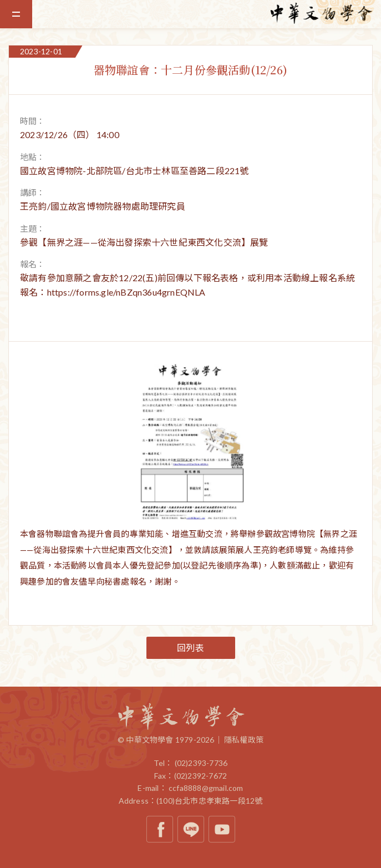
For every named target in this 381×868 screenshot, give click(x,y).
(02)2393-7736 (201, 763)
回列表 (190, 648)
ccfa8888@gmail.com (206, 788)
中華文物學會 (326, 13)
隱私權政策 (244, 740)
